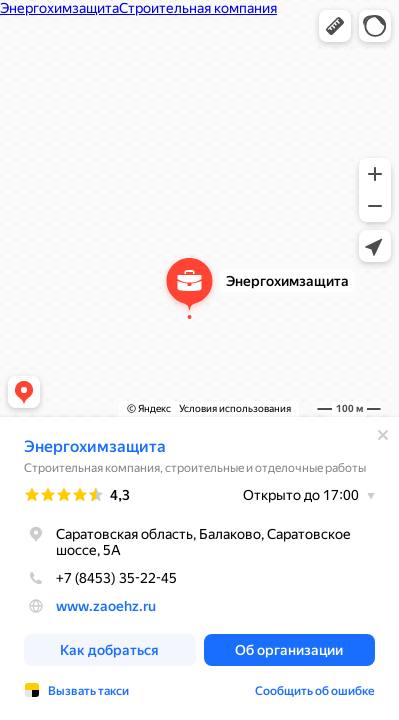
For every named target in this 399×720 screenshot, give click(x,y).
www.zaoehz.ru (106, 606)
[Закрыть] (383, 435)
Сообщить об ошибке (315, 691)
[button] (335, 26)
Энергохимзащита (95, 446)
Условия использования (235, 408)
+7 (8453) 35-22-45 (100, 578)
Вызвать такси (88, 691)
